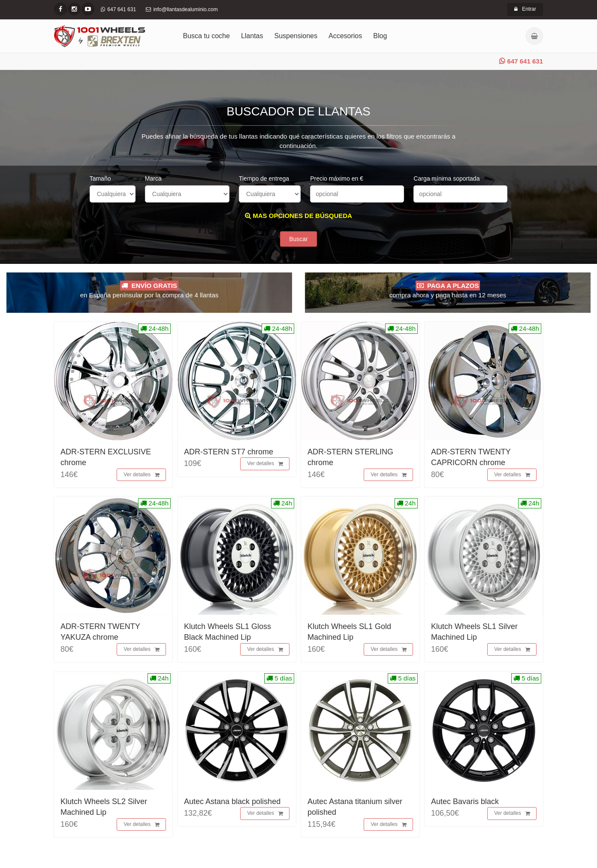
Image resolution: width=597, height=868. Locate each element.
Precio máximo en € (337, 178)
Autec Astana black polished (232, 801)
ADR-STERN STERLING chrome (350, 457)
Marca (153, 178)
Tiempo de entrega (264, 178)
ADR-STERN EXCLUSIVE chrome (106, 457)
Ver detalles (142, 475)
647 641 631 (521, 61)
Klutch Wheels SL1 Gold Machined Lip (349, 632)
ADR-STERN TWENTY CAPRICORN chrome (471, 457)
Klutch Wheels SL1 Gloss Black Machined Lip (228, 632)
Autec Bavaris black (465, 801)
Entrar (525, 9)
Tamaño (100, 178)
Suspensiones (296, 36)
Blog (380, 36)
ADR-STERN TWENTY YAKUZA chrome (100, 632)
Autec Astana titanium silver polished (355, 807)
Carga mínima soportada (446, 178)
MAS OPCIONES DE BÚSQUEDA (298, 216)
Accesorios (345, 36)
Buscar (298, 239)
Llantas (252, 36)
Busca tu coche (207, 36)
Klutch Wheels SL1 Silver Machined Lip (474, 632)
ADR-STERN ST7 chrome (229, 452)
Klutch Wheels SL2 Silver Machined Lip (104, 807)
